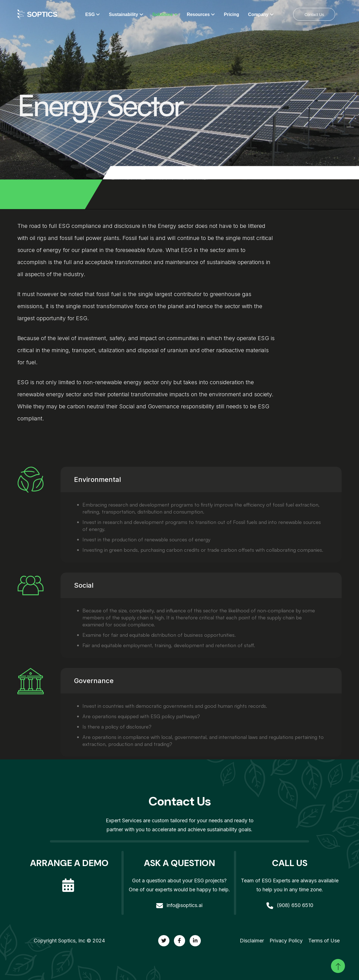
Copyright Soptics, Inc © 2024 (69, 941)
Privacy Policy (286, 941)
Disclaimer (252, 941)
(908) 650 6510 (290, 905)
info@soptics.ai (179, 905)
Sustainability (126, 15)
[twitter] (164, 941)
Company (261, 15)
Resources (201, 15)
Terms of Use (324, 941)
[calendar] (69, 880)
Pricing (231, 14)
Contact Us (314, 15)
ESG (93, 15)
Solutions (165, 15)
